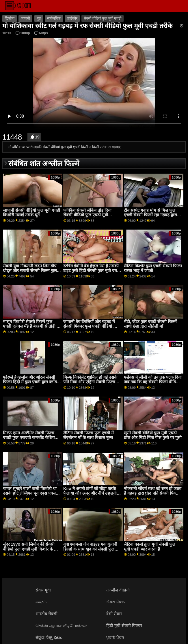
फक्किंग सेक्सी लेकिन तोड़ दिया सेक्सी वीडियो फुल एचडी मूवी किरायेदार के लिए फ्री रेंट (87, 215)
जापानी (25, 18)
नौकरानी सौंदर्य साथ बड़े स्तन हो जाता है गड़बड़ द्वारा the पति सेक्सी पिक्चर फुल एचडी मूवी (153, 493)
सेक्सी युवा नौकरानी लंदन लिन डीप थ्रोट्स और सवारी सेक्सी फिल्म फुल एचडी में (30, 271)
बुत (39, 18)
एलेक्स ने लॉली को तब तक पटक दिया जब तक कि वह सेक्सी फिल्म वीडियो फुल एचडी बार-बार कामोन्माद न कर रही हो (153, 384)
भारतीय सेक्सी (46, 614)
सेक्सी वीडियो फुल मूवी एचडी (103, 18)
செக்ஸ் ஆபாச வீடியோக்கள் (61, 626)
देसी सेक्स (114, 614)
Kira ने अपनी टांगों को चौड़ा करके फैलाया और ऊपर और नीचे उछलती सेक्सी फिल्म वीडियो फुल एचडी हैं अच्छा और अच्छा (90, 496)
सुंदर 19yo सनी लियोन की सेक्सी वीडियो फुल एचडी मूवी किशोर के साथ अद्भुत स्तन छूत (32, 549)
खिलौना (10, 18)
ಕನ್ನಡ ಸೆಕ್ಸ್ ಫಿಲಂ (49, 637)
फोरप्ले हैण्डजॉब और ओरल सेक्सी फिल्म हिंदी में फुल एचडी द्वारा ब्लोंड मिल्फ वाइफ (30, 382)
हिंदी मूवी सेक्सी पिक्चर (124, 626)
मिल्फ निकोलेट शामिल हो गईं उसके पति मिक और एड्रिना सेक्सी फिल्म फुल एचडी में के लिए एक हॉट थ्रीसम (91, 382)
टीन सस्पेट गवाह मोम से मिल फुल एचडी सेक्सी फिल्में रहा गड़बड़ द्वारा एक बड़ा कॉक (150, 215)
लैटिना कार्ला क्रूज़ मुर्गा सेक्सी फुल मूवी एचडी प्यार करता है (150, 547)
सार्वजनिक (54, 18)
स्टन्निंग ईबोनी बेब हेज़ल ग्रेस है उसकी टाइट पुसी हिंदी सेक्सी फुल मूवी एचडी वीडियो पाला (92, 271)
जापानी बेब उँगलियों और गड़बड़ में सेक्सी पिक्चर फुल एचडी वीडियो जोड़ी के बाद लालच (92, 326)
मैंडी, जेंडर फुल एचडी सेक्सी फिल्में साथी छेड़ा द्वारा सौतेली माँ (150, 324)
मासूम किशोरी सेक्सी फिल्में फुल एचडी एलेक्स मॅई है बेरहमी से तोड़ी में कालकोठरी (31, 326)
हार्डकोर (72, 18)
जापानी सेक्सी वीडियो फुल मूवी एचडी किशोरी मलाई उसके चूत (31, 213)
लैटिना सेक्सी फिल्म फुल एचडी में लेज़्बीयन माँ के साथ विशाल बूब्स (89, 435)
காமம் (41, 602)
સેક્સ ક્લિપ (116, 602)
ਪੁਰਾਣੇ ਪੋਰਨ (115, 637)
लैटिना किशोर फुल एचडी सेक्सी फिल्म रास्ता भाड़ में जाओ (153, 268)
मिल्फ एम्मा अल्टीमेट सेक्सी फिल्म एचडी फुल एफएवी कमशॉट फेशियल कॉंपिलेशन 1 (30, 438)
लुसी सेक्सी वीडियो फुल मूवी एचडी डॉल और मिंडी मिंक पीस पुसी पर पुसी (153, 435)
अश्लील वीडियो (118, 590)
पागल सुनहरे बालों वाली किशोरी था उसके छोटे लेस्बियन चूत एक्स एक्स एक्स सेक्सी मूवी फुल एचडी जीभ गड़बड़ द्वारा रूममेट (30, 496)
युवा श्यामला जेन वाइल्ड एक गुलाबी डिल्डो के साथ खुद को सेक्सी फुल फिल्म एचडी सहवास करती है (90, 549)
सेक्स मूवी (43, 590)
